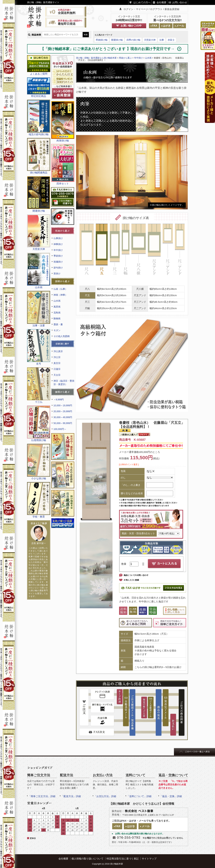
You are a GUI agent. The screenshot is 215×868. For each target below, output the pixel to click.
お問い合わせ (180, 2)
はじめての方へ (142, 2)
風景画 (57, 307)
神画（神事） (60, 295)
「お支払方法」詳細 (105, 796)
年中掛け (58, 250)
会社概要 (161, 2)
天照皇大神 (150, 40)
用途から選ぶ (125, 58)
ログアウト (156, 9)
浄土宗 (57, 357)
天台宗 (57, 375)
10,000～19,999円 (63, 405)
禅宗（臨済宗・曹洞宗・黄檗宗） (64, 383)
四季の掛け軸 (133, 40)
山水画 (57, 301)
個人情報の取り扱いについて (87, 859)
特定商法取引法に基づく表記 (123, 859)
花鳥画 (57, 313)
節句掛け (58, 268)
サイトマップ (149, 859)
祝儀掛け (58, 262)
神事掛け (58, 244)
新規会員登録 (172, 9)
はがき (167, 26)
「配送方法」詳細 (71, 796)
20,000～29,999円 (63, 411)
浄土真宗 (58, 351)
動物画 (57, 318)
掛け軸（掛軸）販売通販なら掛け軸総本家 (96, 58)
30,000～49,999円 (63, 417)
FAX (155, 26)
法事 (162, 40)
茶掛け (57, 274)
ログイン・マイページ (136, 9)
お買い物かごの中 (131, 26)
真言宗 (57, 363)
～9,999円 (59, 400)
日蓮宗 (57, 369)
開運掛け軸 (117, 40)
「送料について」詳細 (139, 796)
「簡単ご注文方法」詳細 (42, 796)
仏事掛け (58, 238)
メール (180, 26)
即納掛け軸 (102, 40)
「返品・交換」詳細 (171, 796)
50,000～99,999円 (63, 423)
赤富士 (171, 40)
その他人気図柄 (62, 336)
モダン (57, 330)
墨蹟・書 (58, 324)
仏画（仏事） (60, 289)
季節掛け (58, 256)
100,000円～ (60, 429)
